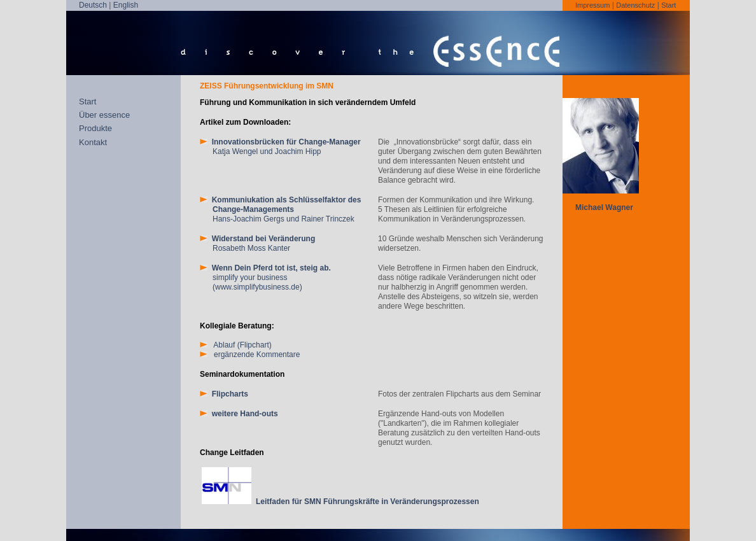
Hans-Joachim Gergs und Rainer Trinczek (280, 209)
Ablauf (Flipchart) (236, 345)
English (126, 5)
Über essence (104, 115)
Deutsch (93, 5)
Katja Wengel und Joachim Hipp (280, 147)
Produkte (95, 128)
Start (668, 5)
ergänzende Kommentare (250, 355)
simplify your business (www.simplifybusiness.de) (265, 278)
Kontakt (93, 142)
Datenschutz (635, 5)
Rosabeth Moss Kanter (257, 243)
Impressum (592, 5)
